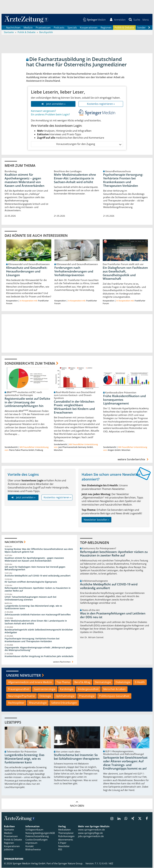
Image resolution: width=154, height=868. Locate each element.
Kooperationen (89, 28)
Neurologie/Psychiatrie (21, 696)
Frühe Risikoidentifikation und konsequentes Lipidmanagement (125, 400)
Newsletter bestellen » (96, 520)
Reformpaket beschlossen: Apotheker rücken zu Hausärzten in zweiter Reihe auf (38, 590)
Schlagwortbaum (34, 830)
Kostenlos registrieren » (101, 104)
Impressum (31, 843)
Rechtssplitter (16, 703)
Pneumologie (87, 696)
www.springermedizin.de (91, 830)
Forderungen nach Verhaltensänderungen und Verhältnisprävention (74, 272)
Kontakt (29, 846)
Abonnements (66, 840)
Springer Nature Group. (71, 864)
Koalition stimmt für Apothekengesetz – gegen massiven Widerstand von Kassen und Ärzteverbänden (24, 180)
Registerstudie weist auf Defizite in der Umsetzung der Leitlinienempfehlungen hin (27, 403)
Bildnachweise (33, 850)
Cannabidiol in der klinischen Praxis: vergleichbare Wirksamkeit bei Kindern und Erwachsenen (74, 407)
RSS (60, 850)
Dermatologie (103, 682)
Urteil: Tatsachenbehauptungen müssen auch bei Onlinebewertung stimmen (30, 599)
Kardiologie (67, 689)
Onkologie (45, 696)
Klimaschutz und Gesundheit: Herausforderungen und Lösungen (27, 272)
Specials (72, 28)
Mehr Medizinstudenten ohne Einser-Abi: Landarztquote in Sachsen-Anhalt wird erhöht (75, 179)
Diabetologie (123, 682)
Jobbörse (9, 850)
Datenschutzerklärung (37, 836)
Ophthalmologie (65, 696)
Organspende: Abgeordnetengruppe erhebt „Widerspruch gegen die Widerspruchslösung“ (38, 649)
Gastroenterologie (45, 689)
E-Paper (62, 843)
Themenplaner (66, 833)
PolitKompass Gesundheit (114, 696)
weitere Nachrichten (64, 662)
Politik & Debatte (124, 28)
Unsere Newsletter (23, 676)
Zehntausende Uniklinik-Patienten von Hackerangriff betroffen (38, 615)
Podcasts (59, 28)
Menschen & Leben (114, 689)
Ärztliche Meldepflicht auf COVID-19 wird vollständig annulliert (38, 576)
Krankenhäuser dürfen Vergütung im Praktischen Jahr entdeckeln (39, 657)
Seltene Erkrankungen (64, 703)
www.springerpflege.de (90, 833)
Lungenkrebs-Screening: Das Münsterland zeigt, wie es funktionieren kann (33, 607)
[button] (145, 20)
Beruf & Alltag (82, 682)
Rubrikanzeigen (66, 836)
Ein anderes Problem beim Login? (50, 115)
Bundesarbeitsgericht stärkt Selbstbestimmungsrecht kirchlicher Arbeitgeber (39, 631)
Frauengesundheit (19, 689)
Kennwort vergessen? (43, 111)
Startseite (9, 830)
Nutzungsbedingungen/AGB (40, 833)
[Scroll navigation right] (149, 28)
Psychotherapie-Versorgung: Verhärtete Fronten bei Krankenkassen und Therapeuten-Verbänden (123, 180)
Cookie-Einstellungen (36, 840)
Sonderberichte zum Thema (30, 363)
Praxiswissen (43, 28)
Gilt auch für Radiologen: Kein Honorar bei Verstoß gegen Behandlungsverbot (35, 568)
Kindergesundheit (88, 689)
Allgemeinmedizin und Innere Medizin (30, 682)
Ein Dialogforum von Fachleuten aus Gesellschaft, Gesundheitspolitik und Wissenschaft (125, 273)
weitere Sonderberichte (134, 460)
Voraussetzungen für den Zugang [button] (89, 144)
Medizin (28, 28)
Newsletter (64, 846)
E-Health (140, 682)
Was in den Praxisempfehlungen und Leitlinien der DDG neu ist (113, 616)
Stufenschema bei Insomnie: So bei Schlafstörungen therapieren (77, 757)
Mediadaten (64, 830)
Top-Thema (63, 682)
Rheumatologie (38, 703)
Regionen (106, 28)
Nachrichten (13, 28)
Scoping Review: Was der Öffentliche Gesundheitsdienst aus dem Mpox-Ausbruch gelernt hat (39, 551)
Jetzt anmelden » (53, 104)
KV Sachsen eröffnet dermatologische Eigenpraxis (31, 582)
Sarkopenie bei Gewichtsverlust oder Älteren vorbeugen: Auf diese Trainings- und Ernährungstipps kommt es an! (125, 763)
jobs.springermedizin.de (91, 836)
